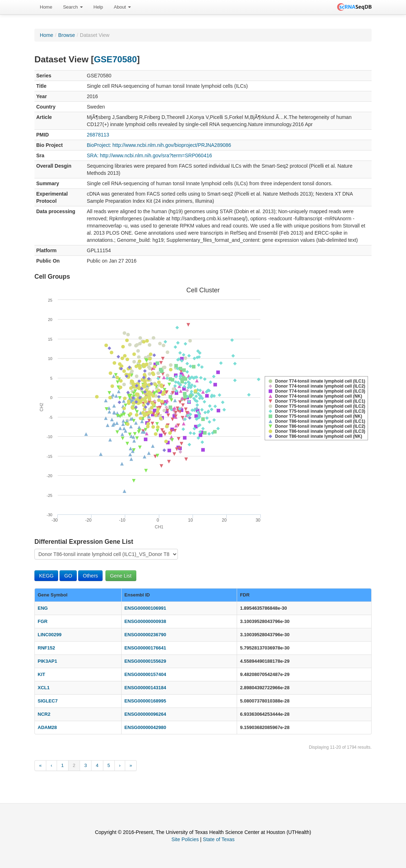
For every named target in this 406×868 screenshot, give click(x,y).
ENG (43, 608)
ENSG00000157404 (145, 674)
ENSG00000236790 (145, 635)
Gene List (121, 576)
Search (73, 7)
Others (90, 576)
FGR (43, 621)
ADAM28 (47, 727)
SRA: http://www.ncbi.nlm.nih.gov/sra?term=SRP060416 (149, 155)
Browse (67, 35)
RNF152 (46, 648)
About (122, 7)
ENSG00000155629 (145, 661)
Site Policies (185, 839)
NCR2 (44, 714)
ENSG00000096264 (145, 714)
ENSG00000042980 (145, 727)
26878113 (98, 135)
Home (46, 7)
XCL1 (44, 688)
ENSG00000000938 (145, 621)
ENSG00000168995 (145, 701)
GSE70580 (115, 59)
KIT (41, 674)
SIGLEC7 (48, 701)
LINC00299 (49, 635)
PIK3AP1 (47, 661)
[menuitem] (46, 7)
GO (68, 576)
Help (98, 7)
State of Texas (219, 839)
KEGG (46, 576)
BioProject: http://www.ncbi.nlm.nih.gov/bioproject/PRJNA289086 (159, 145)
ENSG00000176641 (145, 648)
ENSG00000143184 (145, 688)
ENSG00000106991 (145, 608)
